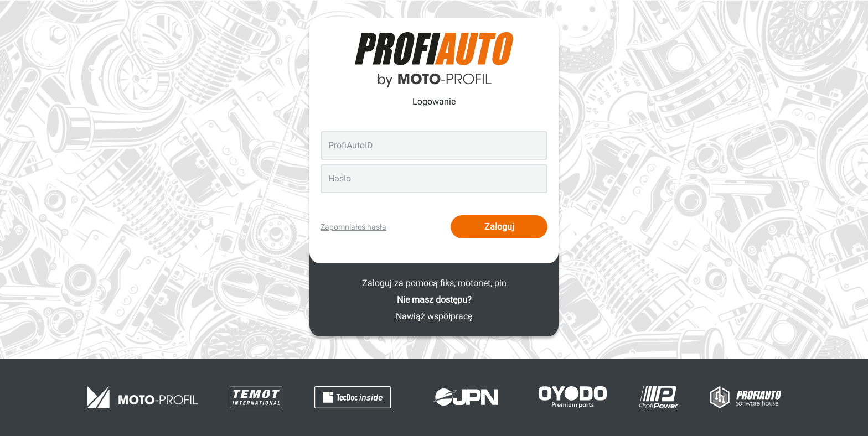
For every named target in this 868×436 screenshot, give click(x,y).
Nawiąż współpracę (434, 316)
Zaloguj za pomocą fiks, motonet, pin (434, 283)
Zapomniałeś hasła (353, 227)
